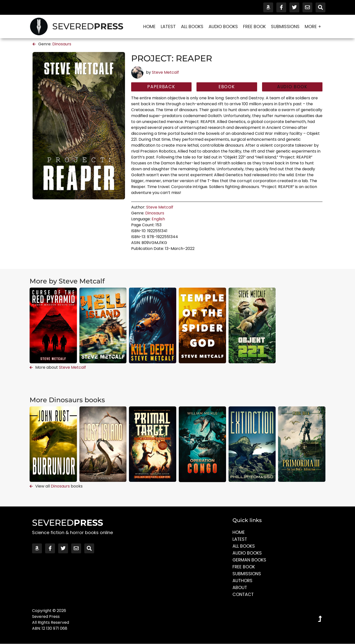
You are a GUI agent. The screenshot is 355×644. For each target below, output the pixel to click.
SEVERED (88, 26)
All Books (192, 26)
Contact (243, 595)
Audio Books (223, 26)
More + (314, 26)
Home (149, 26)
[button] (292, 87)
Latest (168, 26)
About (240, 588)
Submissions (285, 26)
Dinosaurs (62, 44)
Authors (243, 581)
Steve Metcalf (165, 72)
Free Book (254, 26)
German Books (250, 560)
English (158, 219)
